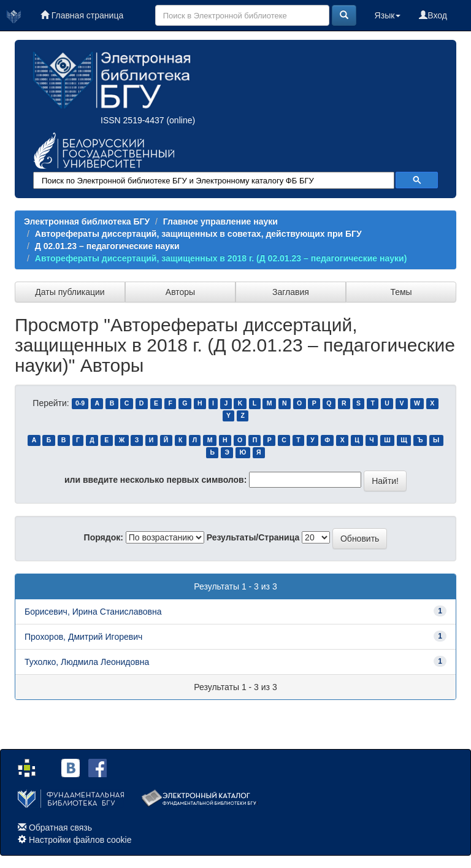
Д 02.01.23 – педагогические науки (107, 246)
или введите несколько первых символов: (155, 480)
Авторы (180, 292)
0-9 (80, 404)
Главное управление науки (220, 221)
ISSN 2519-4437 (132, 120)
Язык (388, 15)
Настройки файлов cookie (80, 840)
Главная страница (82, 15)
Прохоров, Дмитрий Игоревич (83, 637)
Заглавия (291, 292)
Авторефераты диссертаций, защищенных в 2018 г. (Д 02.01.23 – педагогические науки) (221, 258)
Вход (433, 15)
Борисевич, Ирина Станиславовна (93, 612)
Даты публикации (70, 292)
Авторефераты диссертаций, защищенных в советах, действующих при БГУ (198, 234)
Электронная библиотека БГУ (87, 221)
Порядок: (104, 537)
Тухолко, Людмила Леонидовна (87, 662)
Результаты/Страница (253, 537)
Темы (401, 292)
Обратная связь (60, 828)
